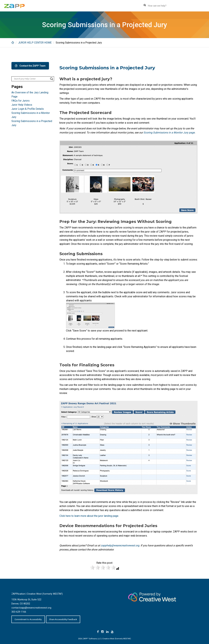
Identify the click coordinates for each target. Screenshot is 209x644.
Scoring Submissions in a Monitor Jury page (169, 133)
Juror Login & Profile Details (28, 109)
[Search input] (31, 79)
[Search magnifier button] (52, 79)
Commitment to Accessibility (28, 619)
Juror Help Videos (22, 105)
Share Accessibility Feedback (63, 619)
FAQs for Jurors (20, 101)
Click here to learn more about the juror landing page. (89, 516)
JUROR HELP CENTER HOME (35, 43)
